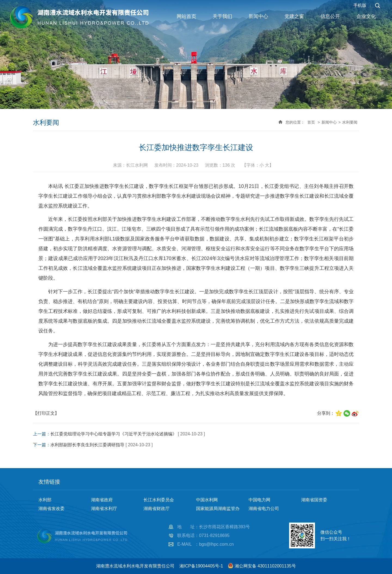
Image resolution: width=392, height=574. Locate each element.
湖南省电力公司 (264, 509)
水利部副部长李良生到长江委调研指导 (87, 445)
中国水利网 (207, 500)
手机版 (360, 5)
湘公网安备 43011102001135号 (265, 566)
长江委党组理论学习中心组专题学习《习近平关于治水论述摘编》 (114, 434)
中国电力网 (259, 500)
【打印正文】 (46, 413)
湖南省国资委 (314, 500)
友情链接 (49, 482)
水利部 (45, 500)
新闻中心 (258, 16)
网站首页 (186, 16)
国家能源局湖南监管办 (218, 509)
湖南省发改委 (51, 509)
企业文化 (366, 16)
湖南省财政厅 (157, 509)
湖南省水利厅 (104, 509)
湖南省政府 (102, 500)
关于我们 (222, 16)
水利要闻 (350, 122)
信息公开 (330, 16)
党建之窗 (294, 16)
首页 (311, 122)
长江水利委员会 (159, 500)
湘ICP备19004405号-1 (201, 566)
